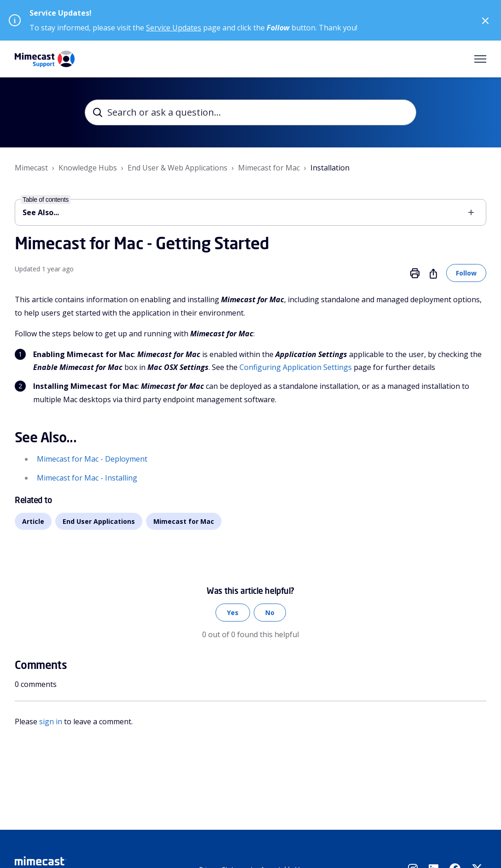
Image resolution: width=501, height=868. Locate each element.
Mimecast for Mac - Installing (87, 478)
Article (33, 521)
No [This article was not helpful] (270, 613)
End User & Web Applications (178, 168)
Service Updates (174, 28)
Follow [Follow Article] (466, 273)
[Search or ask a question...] (250, 112)
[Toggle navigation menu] (480, 59)
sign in (51, 721)
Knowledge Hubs (88, 168)
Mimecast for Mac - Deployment (92, 459)
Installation (330, 168)
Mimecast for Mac (269, 168)
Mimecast (31, 168)
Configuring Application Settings (296, 367)
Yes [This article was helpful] (233, 613)
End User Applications (99, 521)
